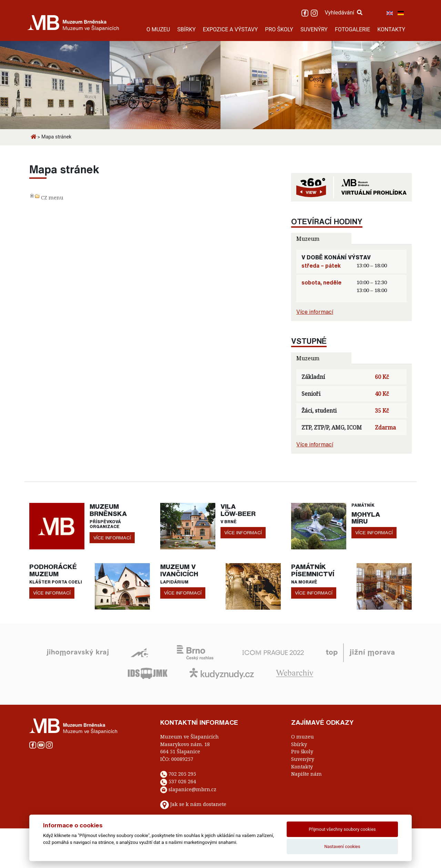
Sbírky (299, 744)
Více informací (315, 312)
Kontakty (302, 767)
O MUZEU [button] (158, 29)
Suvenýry (303, 759)
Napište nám (306, 774)
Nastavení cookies (342, 846)
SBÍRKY (186, 29)
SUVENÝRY (314, 29)
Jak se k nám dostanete (198, 804)
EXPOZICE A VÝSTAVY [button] (230, 29)
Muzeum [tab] (308, 239)
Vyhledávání (343, 13)
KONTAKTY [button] (391, 29)
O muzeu (302, 737)
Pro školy (302, 751)
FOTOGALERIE (352, 29)
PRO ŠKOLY (279, 29)
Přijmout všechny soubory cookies (342, 829)
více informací (112, 538)
